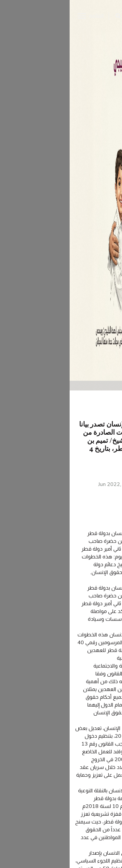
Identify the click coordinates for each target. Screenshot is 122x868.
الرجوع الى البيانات (89, 408)
